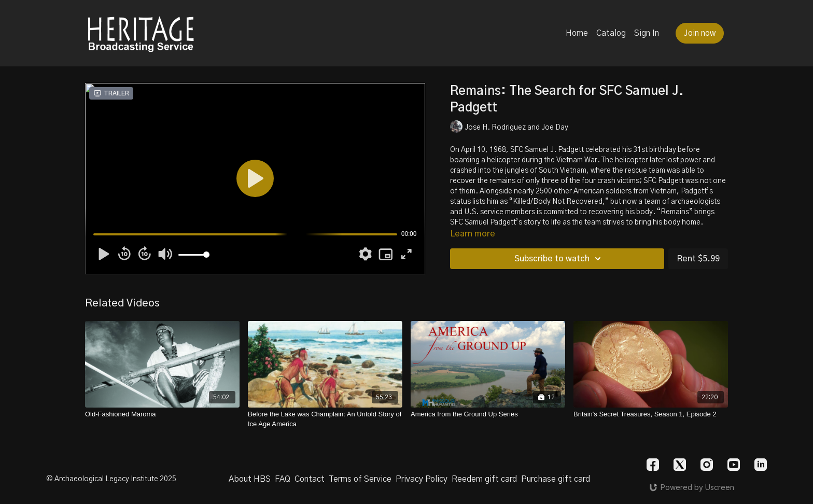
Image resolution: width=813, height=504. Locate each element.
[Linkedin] (761, 465)
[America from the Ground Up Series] (488, 414)
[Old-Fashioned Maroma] (162, 414)
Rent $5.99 (698, 259)
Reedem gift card (484, 479)
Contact (310, 479)
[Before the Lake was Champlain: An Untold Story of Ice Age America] (325, 419)
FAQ (283, 479)
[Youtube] (734, 465)
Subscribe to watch (559, 259)
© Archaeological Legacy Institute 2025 (111, 479)
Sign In (647, 33)
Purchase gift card (556, 479)
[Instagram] (707, 465)
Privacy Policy (422, 479)
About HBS (250, 479)
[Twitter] (680, 465)
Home (577, 33)
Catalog (611, 33)
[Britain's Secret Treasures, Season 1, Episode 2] (651, 414)
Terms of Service (360, 479)
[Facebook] (653, 465)
